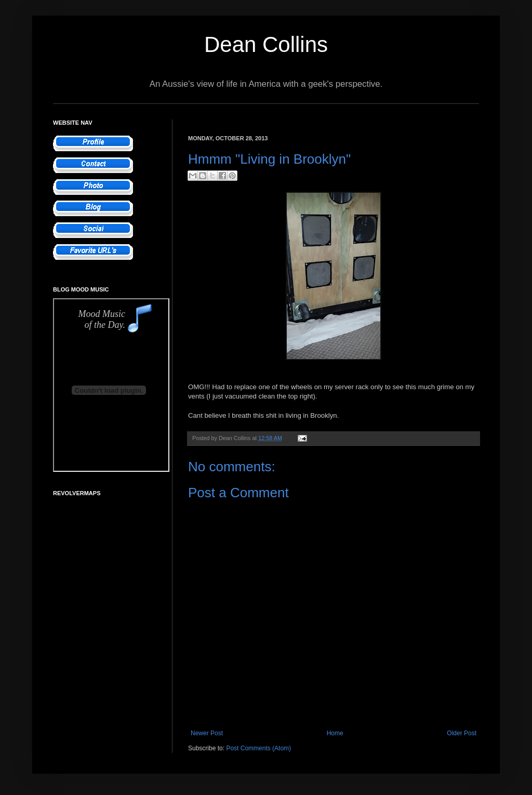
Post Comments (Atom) (258, 748)
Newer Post (207, 733)
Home (335, 733)
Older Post (462, 733)
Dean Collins (266, 44)
